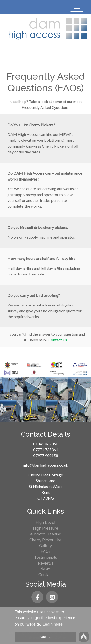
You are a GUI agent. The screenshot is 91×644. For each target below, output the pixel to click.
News (45, 569)
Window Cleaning (45, 534)
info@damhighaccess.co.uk (46, 465)
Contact (46, 575)
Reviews (46, 563)
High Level (45, 522)
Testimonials (46, 557)
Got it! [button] (45, 637)
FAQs (46, 552)
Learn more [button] (53, 624)
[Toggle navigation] (77, 7)
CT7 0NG (46, 498)
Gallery (45, 546)
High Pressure (46, 528)
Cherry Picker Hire (45, 540)
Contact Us (58, 340)
